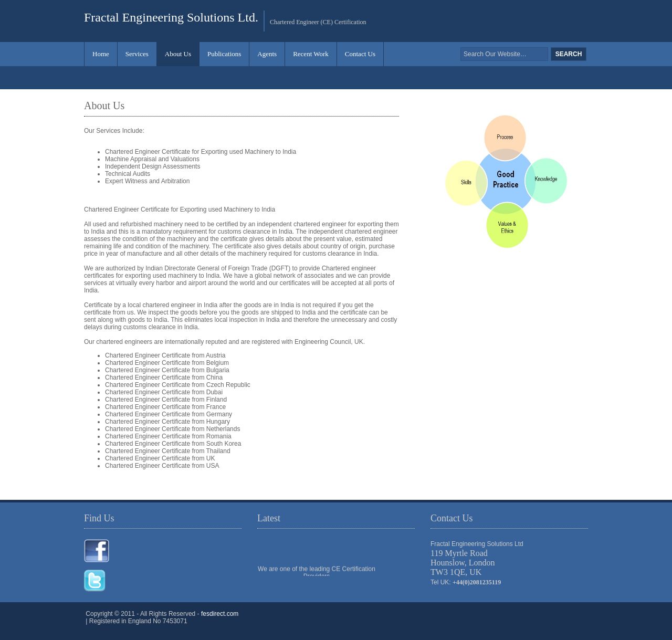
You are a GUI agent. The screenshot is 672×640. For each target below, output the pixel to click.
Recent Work (311, 54)
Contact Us (360, 54)
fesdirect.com (220, 614)
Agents (267, 54)
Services (137, 54)
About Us (178, 54)
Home (101, 54)
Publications (224, 54)
